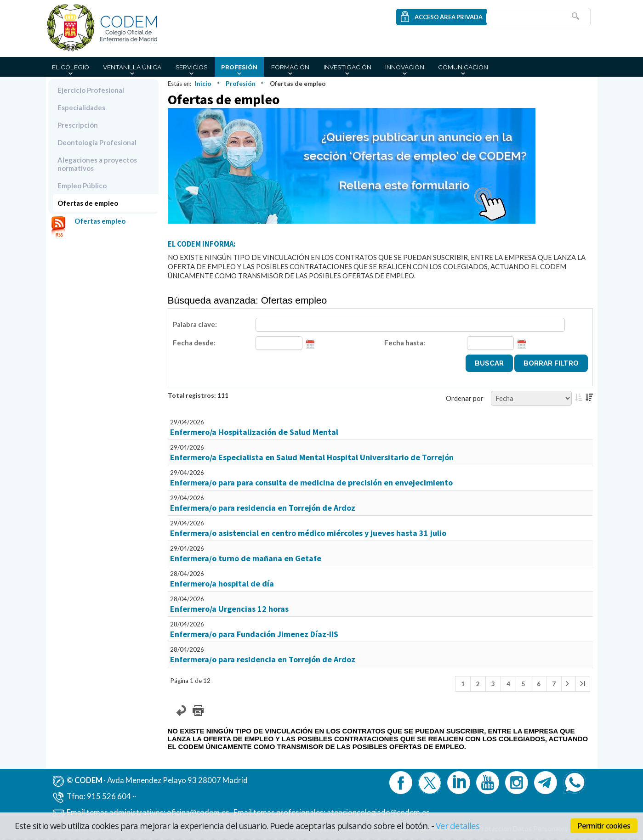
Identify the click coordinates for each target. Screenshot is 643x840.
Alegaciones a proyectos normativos (97, 164)
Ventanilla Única (132, 67)
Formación (290, 67)
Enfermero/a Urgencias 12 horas (229, 609)
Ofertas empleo (100, 221)
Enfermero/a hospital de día (222, 583)
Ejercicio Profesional (91, 90)
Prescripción (78, 125)
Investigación (347, 67)
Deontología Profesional (97, 142)
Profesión (239, 67)
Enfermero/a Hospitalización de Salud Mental (254, 432)
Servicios (191, 67)
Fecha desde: (194, 343)
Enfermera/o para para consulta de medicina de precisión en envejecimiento (311, 482)
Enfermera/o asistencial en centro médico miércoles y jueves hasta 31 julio (308, 533)
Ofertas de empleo (88, 203)
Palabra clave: (195, 324)
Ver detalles (458, 826)
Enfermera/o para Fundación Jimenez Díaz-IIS (254, 634)
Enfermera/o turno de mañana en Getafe (246, 558)
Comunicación (463, 67)
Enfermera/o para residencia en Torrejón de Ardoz (263, 508)
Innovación (405, 67)
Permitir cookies (604, 826)
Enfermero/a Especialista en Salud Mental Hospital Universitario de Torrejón (312, 457)
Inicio (203, 84)
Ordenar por (465, 398)
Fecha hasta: (405, 343)
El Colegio (71, 67)
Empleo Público (82, 186)
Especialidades (81, 107)
